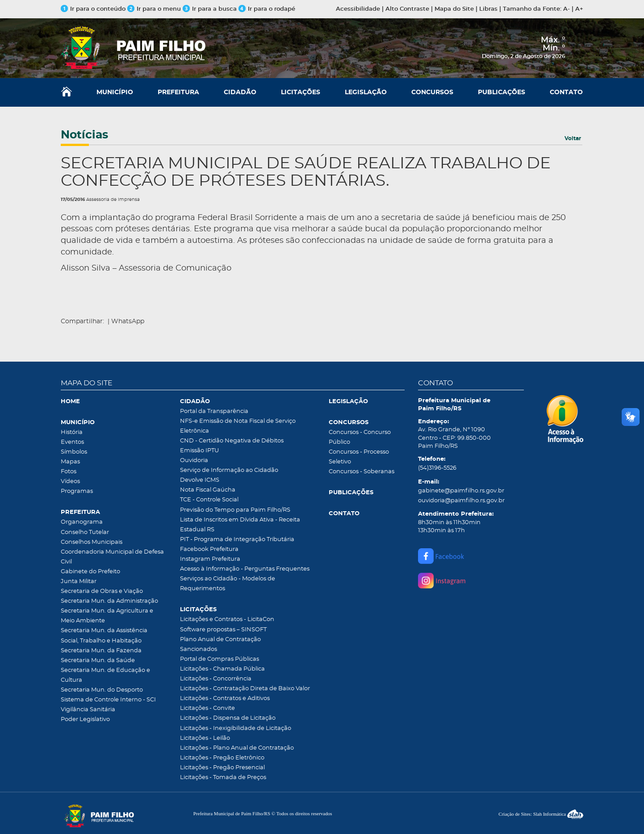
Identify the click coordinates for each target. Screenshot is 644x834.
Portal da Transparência (214, 411)
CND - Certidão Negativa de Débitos (232, 441)
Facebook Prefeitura (209, 549)
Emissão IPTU (199, 451)
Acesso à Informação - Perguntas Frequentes (245, 569)
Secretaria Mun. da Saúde (98, 661)
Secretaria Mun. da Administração (109, 601)
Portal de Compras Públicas (220, 659)
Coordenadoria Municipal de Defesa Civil (112, 557)
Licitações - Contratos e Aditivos (225, 698)
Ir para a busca (210, 9)
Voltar (573, 138)
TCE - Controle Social (209, 500)
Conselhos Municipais (92, 542)
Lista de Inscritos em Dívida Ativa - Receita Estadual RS (240, 525)
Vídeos (70, 482)
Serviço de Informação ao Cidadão (229, 470)
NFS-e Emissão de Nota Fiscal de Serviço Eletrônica (238, 426)
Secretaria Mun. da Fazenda (101, 651)
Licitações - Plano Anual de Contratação (237, 748)
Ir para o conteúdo (93, 9)
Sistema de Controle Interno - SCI (108, 700)
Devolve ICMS (200, 480)
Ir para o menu (155, 9)
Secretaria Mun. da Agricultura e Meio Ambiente (107, 616)
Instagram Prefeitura (210, 559)
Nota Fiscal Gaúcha (208, 490)
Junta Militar (79, 582)
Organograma (82, 522)
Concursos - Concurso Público (360, 437)
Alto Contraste (407, 9)
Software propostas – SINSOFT (223, 630)
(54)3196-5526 (437, 468)
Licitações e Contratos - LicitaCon (227, 619)
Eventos (72, 442)
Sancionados (199, 649)
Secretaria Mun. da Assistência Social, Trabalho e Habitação (104, 636)
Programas (77, 491)
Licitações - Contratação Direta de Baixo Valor (245, 689)
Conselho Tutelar (85, 532)
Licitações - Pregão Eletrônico (222, 758)
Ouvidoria (194, 461)
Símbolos (74, 452)
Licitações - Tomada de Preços (223, 778)
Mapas (70, 462)
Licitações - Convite (207, 708)
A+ (579, 9)
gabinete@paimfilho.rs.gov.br (461, 491)
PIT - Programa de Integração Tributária (237, 540)
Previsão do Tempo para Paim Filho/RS (235, 510)
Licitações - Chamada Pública (222, 669)
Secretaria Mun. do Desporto (102, 690)
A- (567, 9)
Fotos (69, 472)
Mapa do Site (454, 9)
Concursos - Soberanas (362, 472)
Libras (488, 9)
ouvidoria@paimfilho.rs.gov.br (461, 501)
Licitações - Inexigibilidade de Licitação (236, 728)
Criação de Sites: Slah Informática (541, 814)
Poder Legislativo (85, 719)
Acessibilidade (358, 9)
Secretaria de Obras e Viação (102, 591)
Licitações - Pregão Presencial (222, 768)
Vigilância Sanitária (88, 710)
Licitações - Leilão (205, 738)
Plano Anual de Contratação (220, 640)
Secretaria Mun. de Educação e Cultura (105, 675)
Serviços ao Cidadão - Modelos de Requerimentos (228, 584)
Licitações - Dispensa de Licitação (228, 718)
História (72, 432)
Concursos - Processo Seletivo (359, 457)
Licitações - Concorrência (216, 679)
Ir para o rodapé (267, 9)
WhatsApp (128, 321)
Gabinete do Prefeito (90, 572)
